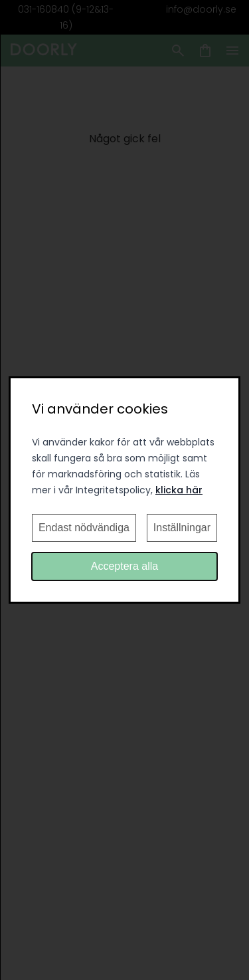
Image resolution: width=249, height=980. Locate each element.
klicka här (179, 490)
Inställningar (182, 528)
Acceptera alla (124, 566)
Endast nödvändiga (84, 528)
